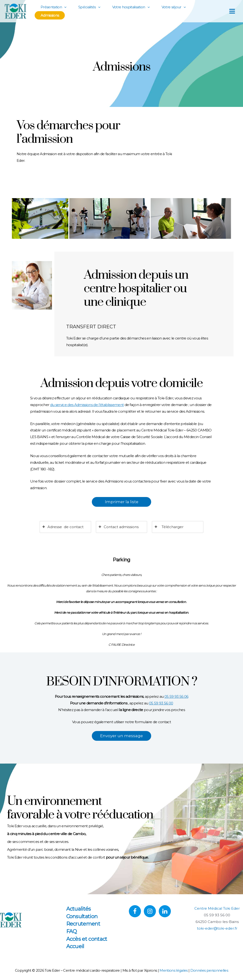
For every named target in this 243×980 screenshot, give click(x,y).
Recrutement (83, 924)
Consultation (82, 916)
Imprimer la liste (122, 502)
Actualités (79, 909)
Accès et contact (87, 939)
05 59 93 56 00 (161, 703)
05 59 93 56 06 (176, 696)
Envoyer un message (121, 736)
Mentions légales (173, 970)
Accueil (75, 946)
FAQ (72, 931)
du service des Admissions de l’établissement (87, 405)
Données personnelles (209, 970)
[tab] (65, 527)
